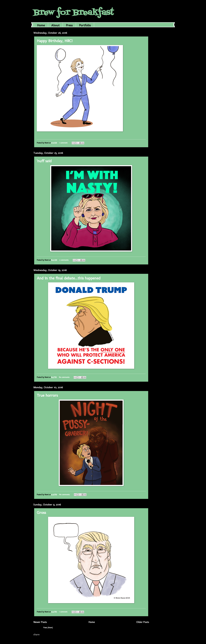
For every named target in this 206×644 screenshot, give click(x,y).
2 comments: (64, 260)
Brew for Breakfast (74, 13)
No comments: (65, 377)
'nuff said (44, 161)
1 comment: (64, 143)
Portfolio (85, 25)
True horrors (47, 395)
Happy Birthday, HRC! (55, 41)
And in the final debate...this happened (69, 278)
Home (41, 25)
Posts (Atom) (48, 628)
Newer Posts (40, 622)
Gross (41, 513)
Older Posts (143, 622)
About (55, 25)
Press (69, 25)
